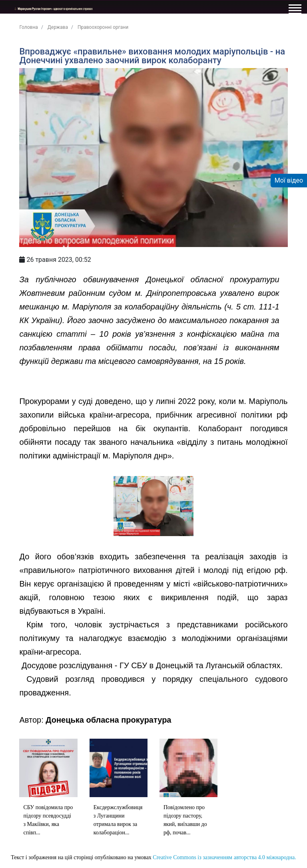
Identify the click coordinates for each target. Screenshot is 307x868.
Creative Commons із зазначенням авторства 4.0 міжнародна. (224, 857)
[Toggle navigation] (295, 10)
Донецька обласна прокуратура (108, 720)
